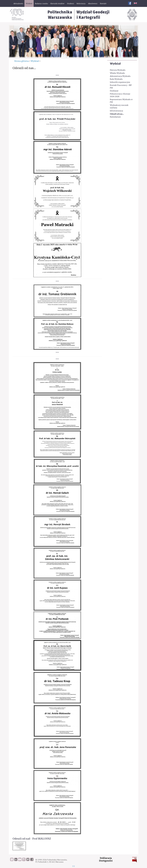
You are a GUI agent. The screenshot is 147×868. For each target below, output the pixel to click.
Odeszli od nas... (117, 114)
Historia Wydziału (118, 70)
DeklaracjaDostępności (106, 859)
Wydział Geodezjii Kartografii (93, 15)
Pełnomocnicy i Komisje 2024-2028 (120, 95)
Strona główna (21, 61)
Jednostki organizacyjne (120, 82)
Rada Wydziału (116, 79)
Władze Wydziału (117, 73)
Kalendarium (115, 117)
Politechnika (60, 15)
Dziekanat (114, 91)
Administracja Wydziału (120, 76)
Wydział (115, 64)
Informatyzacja (116, 111)
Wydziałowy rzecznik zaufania (119, 107)
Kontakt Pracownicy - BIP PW (121, 87)
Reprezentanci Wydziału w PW (121, 101)
